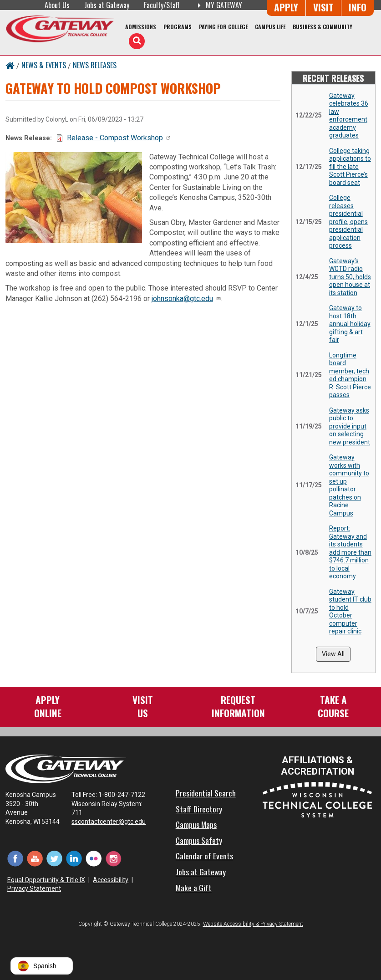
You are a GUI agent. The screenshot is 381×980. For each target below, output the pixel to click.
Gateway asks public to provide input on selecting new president (350, 426)
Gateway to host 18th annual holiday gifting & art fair (350, 324)
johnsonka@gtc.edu (186, 299)
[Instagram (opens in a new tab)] (113, 858)
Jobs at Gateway (107, 5)
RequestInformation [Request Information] (238, 706)
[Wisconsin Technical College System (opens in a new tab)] (317, 799)
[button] (42, 966)
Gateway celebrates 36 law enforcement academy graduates (349, 116)
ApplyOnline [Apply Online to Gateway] (48, 706)
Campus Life (270, 27)
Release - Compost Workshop (119, 138)
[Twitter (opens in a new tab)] (54, 858)
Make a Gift (194, 888)
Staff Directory (199, 809)
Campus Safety (199, 840)
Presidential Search (206, 793)
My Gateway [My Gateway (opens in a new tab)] (218, 5)
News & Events (44, 65)
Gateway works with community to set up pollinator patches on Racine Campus (349, 485)
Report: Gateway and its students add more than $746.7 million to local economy (350, 552)
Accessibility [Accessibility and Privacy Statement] (111, 880)
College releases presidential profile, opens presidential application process (348, 222)
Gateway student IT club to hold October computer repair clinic (350, 612)
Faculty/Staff (162, 5)
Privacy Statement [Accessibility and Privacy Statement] (34, 888)
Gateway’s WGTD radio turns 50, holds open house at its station (350, 277)
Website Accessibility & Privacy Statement (253, 924)
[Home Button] (10, 65)
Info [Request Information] (358, 7)
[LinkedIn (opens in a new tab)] (74, 858)
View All (333, 654)
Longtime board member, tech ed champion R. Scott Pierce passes (350, 375)
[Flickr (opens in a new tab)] (94, 858)
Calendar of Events (204, 856)
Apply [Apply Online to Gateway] (286, 7)
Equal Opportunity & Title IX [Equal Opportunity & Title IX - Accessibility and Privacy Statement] (46, 880)
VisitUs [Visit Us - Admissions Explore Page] (143, 706)
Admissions (141, 27)
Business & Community (323, 27)
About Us (57, 5)
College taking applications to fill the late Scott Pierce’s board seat (350, 167)
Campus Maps (196, 824)
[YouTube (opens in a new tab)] (35, 858)
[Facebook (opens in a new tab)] (15, 858)
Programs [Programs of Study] (178, 27)
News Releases (95, 65)
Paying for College (223, 27)
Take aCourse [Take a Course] (333, 706)
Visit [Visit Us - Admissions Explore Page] (323, 7)
